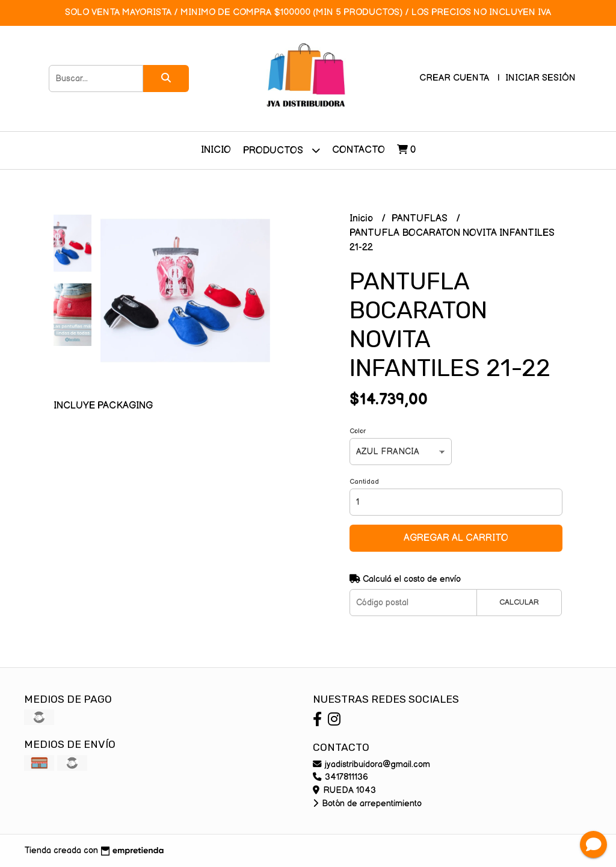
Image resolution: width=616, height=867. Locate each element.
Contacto (359, 150)
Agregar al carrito (456, 538)
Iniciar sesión (541, 78)
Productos (282, 150)
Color (358, 431)
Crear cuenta (454, 78)
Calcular (519, 602)
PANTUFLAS (421, 219)
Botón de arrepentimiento (367, 804)
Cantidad (364, 482)
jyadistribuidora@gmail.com (371, 764)
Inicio (216, 150)
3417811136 (340, 777)
